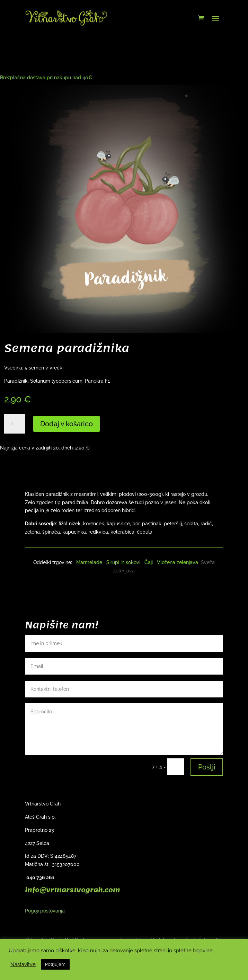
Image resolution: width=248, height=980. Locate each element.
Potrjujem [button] (55, 964)
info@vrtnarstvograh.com (72, 890)
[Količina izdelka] (15, 424)
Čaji (149, 562)
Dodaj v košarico (67, 424)
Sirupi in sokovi (123, 562)
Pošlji (207, 767)
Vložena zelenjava (178, 562)
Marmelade (89, 562)
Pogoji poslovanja (45, 911)
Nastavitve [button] (23, 964)
